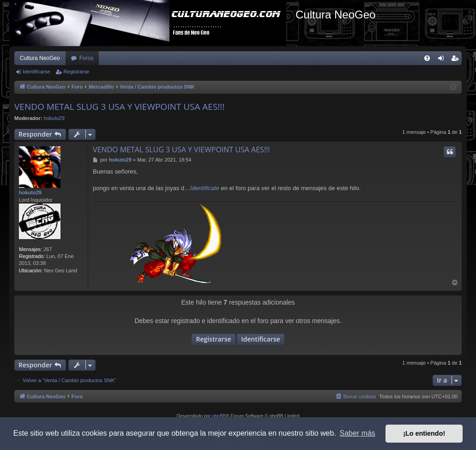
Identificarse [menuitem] (443, 60)
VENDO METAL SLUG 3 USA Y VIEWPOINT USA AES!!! (119, 107)
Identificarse (36, 72)
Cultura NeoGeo (40, 58)
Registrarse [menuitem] (457, 60)
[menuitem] (427, 58)
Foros (87, 58)
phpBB (219, 416)
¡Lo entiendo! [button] (424, 433)
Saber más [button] (358, 433)
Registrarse (76, 72)
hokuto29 (54, 118)
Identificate (205, 188)
